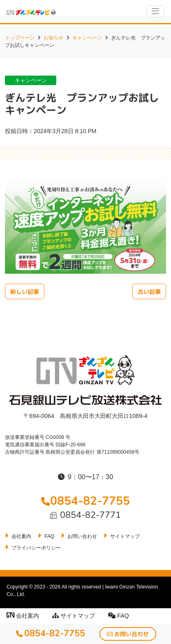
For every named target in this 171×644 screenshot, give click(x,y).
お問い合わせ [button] (128, 634)
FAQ (119, 616)
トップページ (20, 38)
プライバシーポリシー (36, 548)
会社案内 (23, 616)
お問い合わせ (82, 536)
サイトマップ (74, 616)
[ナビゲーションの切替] (155, 12)
